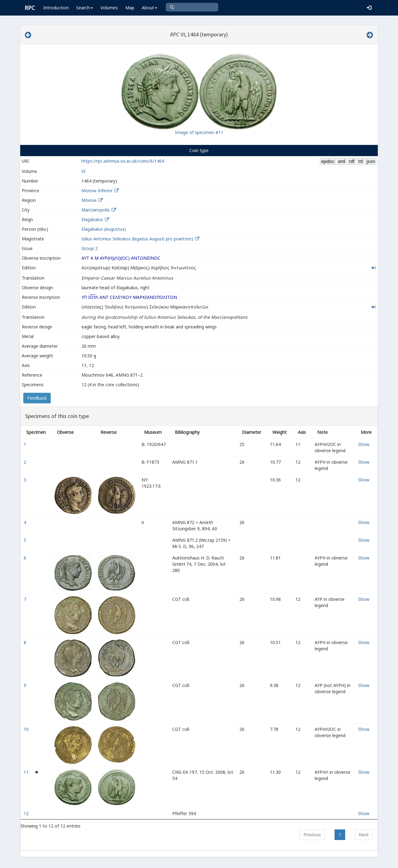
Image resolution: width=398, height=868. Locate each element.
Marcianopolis (96, 210)
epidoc (328, 161)
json (371, 161)
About (150, 8)
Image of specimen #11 (199, 132)
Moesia (89, 200)
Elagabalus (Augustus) (104, 229)
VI (83, 171)
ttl (361, 161)
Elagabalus (92, 219)
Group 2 (90, 248)
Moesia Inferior (97, 190)
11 (27, 772)
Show (364, 444)
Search (85, 8)
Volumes (109, 8)
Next (364, 835)
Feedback (37, 398)
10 (27, 729)
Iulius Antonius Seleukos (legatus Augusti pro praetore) (138, 239)
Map (130, 8)
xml (342, 161)
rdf (352, 161)
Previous (312, 835)
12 (27, 813)
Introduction (56, 8)
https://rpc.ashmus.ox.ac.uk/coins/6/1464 (123, 161)
